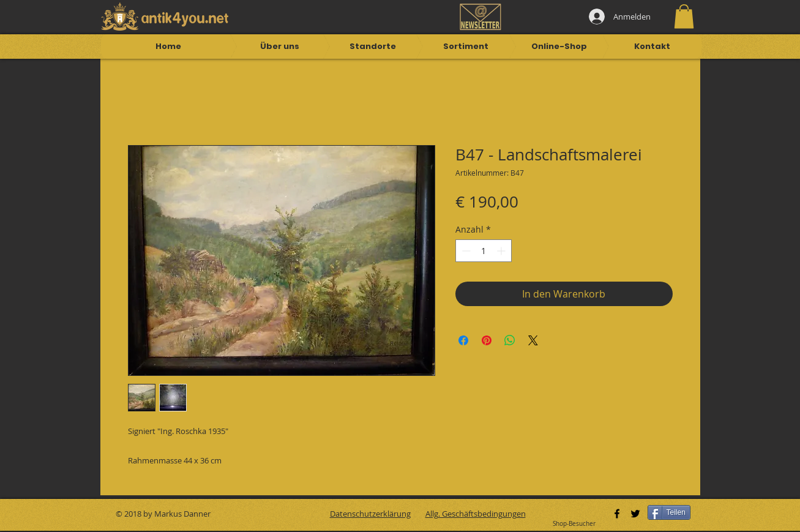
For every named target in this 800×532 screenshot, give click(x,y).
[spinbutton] (484, 251)
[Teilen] (669, 512)
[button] (684, 16)
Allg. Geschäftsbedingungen (476, 514)
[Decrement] (465, 251)
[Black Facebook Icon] (617, 514)
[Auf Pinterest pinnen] (487, 340)
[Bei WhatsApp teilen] (510, 340)
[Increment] (502, 251)
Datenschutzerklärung (370, 514)
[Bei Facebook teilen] (463, 340)
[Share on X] (533, 340)
